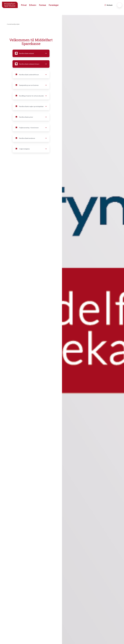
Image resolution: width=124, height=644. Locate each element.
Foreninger (54, 5)
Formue (43, 5)
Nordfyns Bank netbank (30, 53)
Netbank (108, 5)
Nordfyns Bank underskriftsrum (30, 75)
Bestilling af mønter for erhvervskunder (30, 96)
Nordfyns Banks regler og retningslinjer (30, 106)
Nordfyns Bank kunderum (30, 138)
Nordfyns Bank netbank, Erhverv (30, 64)
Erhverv (33, 5)
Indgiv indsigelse (30, 149)
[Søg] (119, 5)
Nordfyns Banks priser (30, 117)
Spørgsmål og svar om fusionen (30, 85)
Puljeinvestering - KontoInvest (30, 128)
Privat (24, 5)
